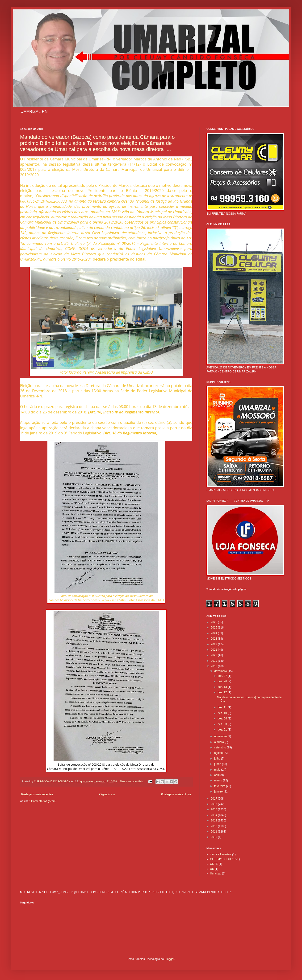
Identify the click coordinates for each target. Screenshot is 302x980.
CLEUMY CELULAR (223, 859)
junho (218, 764)
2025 (214, 628)
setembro (220, 747)
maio (218, 770)
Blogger (170, 959)
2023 (214, 639)
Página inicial (107, 794)
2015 (214, 809)
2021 (214, 650)
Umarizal (216, 874)
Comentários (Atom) (44, 801)
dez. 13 (223, 687)
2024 (214, 633)
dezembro (221, 671)
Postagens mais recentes (37, 794)
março (219, 780)
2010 (214, 837)
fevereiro (220, 786)
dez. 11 (223, 707)
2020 (214, 655)
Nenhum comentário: (132, 781)
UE (212, 869)
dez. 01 (223, 730)
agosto (219, 753)
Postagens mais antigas (176, 794)
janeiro (219, 792)
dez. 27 (223, 676)
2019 (214, 661)
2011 (214, 832)
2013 (214, 821)
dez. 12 (223, 692)
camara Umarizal (221, 854)
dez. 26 (223, 681)
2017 (214, 799)
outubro (219, 742)
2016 (214, 804)
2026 (214, 622)
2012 (214, 826)
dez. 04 (223, 719)
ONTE (214, 864)
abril (217, 775)
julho (218, 759)
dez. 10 (223, 713)
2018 (214, 666)
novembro (221, 736)
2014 (214, 815)
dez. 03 (223, 724)
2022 (214, 644)
